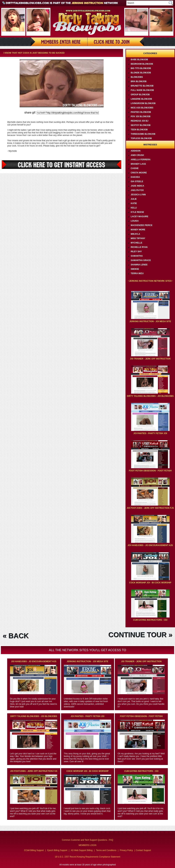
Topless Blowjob (141, 138)
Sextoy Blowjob (141, 125)
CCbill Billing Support (34, 850)
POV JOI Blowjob (141, 116)
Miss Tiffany (138, 238)
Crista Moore (139, 173)
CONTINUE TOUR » (140, 635)
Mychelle (136, 243)
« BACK (16, 636)
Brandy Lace (138, 164)
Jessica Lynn (138, 195)
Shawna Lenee (139, 265)
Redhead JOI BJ (140, 121)
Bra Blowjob (139, 81)
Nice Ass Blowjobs (142, 108)
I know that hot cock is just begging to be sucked (34, 53)
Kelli (134, 208)
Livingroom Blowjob (143, 103)
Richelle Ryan (139, 247)
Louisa (135, 221)
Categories (150, 53)
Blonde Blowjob (141, 73)
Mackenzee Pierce (142, 225)
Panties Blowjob (141, 112)
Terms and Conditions (106, 850)
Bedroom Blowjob (142, 64)
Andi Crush (137, 155)
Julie (134, 199)
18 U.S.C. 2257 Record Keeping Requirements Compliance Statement (87, 857)
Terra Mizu (137, 273)
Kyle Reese (137, 212)
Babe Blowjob (139, 60)
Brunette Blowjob (142, 86)
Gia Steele (137, 181)
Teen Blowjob (139, 130)
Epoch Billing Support (57, 850)
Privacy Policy (126, 850)
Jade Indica (137, 186)
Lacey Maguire (139, 217)
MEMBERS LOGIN (87, 845)
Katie (134, 203)
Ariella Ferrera (141, 160)
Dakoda (135, 177)
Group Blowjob (140, 95)
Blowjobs (137, 77)
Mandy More (138, 230)
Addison (136, 151)
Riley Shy (136, 252)
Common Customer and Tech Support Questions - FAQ (87, 840)
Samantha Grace (141, 260)
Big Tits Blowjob (141, 68)
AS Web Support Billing (82, 850)
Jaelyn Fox (137, 190)
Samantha (137, 256)
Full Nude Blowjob (142, 90)
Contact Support (143, 850)
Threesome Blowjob (143, 134)
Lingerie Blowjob (141, 99)
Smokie (135, 269)
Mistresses (150, 145)
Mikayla (135, 234)
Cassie (135, 168)
